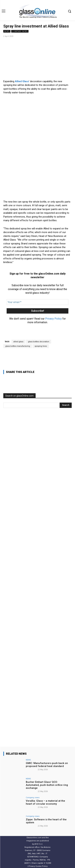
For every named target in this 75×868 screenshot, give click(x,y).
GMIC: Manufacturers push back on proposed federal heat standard (47, 765)
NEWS (7, 31)
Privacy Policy (53, 319)
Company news (20, 31)
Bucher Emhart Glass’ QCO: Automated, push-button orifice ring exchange (47, 785)
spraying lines (41, 346)
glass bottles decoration (39, 342)
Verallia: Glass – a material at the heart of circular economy (45, 802)
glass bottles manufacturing (18, 346)
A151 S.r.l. (39, 844)
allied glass (18, 342)
